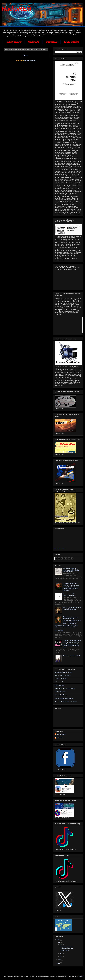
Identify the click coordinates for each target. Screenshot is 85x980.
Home (26, 55)
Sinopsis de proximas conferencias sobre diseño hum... (66, 949)
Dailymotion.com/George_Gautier (65, 688)
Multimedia (34, 42)
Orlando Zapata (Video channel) (64, 698)
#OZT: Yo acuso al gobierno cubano (66, 701)
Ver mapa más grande (60, 549)
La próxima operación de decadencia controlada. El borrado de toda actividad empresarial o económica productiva (71, 587)
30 (61, 956)
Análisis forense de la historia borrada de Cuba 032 (72, 608)
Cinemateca (52, 42)
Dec (60, 960)
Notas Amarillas (59, 682)
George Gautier (61, 734)
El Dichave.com (59, 685)
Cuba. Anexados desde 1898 (72, 656)
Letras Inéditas (71, 42)
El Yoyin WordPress (61, 695)
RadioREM (16, 9)
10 (61, 944)
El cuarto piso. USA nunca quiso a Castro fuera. (71, 595)
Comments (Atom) (30, 60)
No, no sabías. (59, 630)
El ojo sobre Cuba (60, 692)
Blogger (81, 976)
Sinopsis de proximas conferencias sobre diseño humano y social (71, 570)
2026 (58, 963)
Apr (60, 942)
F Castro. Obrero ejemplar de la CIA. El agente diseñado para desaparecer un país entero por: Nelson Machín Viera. (72, 644)
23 (61, 954)
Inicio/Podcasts (14, 42)
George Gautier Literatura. (63, 675)
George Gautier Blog (61, 679)
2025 (58, 940)
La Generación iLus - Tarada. (63, 672)
